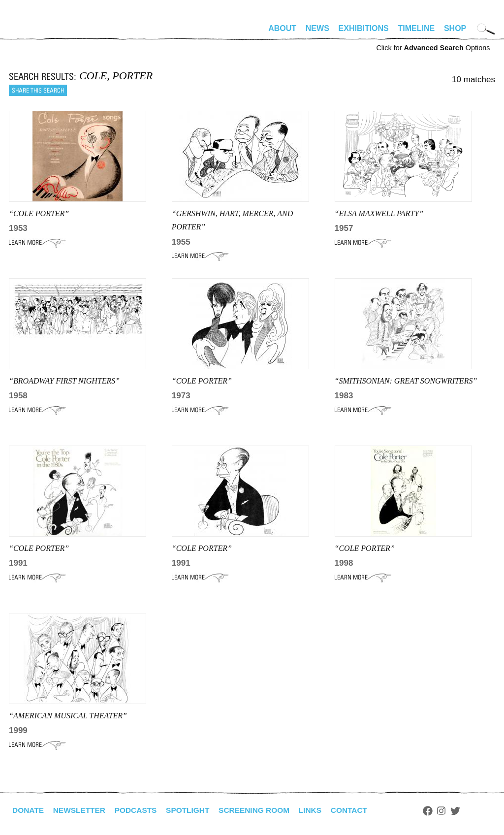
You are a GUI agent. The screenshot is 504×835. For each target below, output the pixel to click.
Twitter (467, 811)
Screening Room (262, 810)
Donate (29, 810)
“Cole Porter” (39, 213)
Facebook (439, 811)
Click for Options (433, 48)
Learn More (37, 243)
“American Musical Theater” (68, 716)
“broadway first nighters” (64, 381)
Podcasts (140, 810)
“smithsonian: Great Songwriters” (406, 381)
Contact (360, 810)
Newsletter (81, 810)
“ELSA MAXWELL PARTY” (379, 213)
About (282, 28)
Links (319, 810)
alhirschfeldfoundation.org (38, 32)
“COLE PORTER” (39, 548)
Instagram (453, 811)
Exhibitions (364, 28)
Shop (455, 28)
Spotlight (193, 810)
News (317, 28)
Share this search (38, 90)
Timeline (417, 28)
